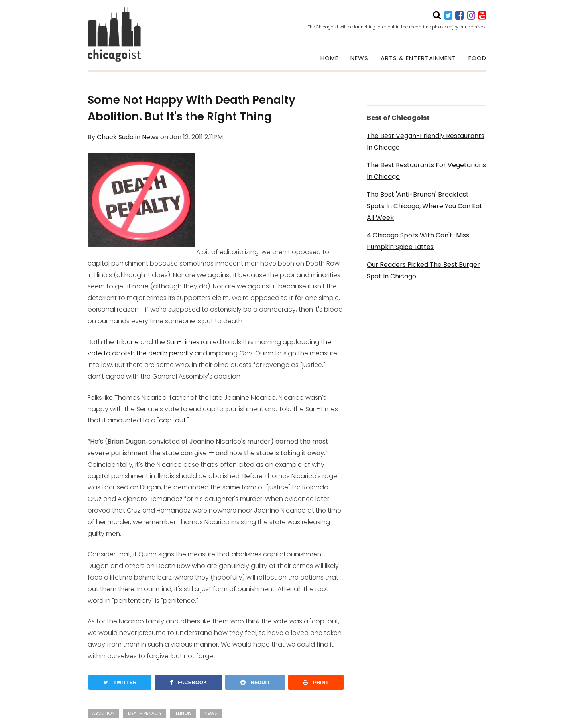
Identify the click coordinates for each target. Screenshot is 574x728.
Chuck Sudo (115, 137)
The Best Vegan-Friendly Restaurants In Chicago (426, 142)
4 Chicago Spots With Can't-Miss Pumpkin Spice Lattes (418, 241)
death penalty (145, 713)
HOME (329, 58)
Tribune (127, 342)
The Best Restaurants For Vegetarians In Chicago (426, 171)
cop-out (172, 420)
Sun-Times (183, 342)
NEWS (359, 58)
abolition (103, 713)
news (211, 713)
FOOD (477, 58)
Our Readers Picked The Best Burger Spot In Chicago (423, 270)
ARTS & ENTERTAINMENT (419, 58)
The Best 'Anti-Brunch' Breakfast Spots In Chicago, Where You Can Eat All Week (425, 206)
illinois (183, 713)
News (150, 137)
